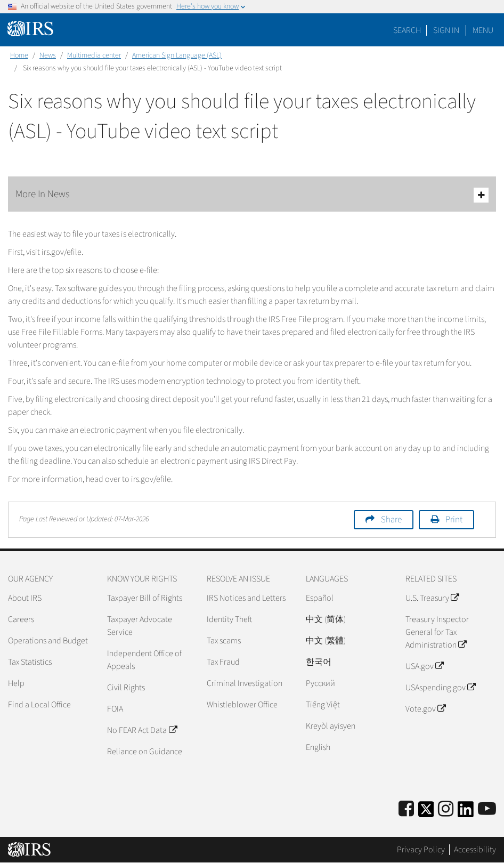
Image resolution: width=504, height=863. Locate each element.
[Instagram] (446, 809)
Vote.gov (425, 709)
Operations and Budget (48, 641)
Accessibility (475, 850)
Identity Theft (229, 619)
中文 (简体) (326, 619)
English (318, 747)
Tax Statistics (30, 662)
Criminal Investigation (245, 683)
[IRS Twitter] (426, 813)
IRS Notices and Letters (246, 598)
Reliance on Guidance (145, 752)
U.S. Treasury (432, 598)
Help (16, 683)
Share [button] (391, 520)
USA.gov (424, 666)
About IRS (25, 598)
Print (454, 520)
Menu (483, 30)
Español (320, 598)
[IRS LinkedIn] (466, 813)
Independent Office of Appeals (144, 660)
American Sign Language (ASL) (177, 55)
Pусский (320, 683)
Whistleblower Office (242, 705)
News (48, 55)
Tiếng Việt (323, 705)
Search (407, 30)
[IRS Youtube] (487, 809)
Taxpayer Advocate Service (140, 626)
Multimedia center (94, 55)
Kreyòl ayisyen (331, 726)
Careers (21, 619)
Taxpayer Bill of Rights (145, 598)
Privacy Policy (421, 850)
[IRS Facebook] (406, 809)
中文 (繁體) (326, 641)
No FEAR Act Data (142, 730)
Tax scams (224, 641)
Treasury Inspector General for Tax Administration (437, 632)
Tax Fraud (223, 662)
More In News (252, 195)
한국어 (319, 662)
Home (19, 55)
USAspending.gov (440, 688)
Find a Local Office (39, 705)
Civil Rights (126, 688)
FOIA (115, 709)
